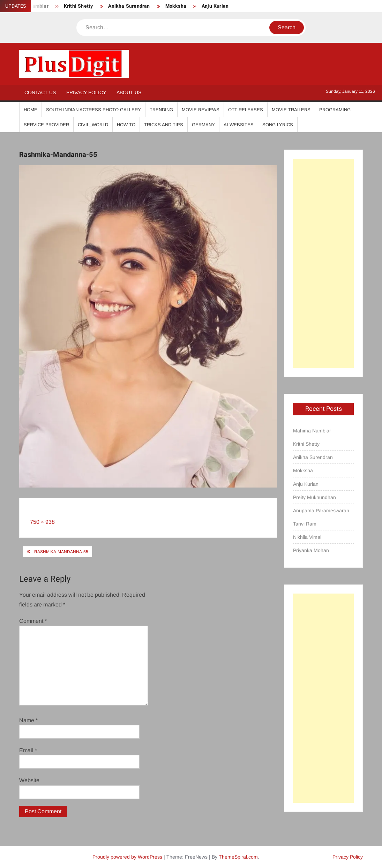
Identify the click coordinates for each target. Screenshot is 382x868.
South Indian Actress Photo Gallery (93, 110)
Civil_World (93, 125)
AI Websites (239, 125)
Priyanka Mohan (311, 550)
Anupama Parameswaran (321, 511)
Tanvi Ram (305, 524)
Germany (203, 125)
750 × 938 (42, 522)
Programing (335, 110)
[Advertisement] (323, 263)
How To (126, 125)
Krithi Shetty (78, 6)
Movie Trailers (291, 110)
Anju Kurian (215, 6)
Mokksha (176, 6)
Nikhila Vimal (307, 537)
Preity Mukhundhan (314, 497)
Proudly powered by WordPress (127, 857)
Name (28, 720)
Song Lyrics (278, 125)
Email (28, 750)
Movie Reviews (201, 110)
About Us (129, 92)
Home (31, 110)
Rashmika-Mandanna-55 (61, 552)
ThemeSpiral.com (238, 857)
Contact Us (40, 92)
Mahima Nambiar (312, 431)
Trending (161, 110)
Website (29, 780)
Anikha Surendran (129, 6)
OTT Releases (246, 110)
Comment (33, 621)
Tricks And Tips (164, 125)
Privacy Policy (86, 92)
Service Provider (46, 125)
